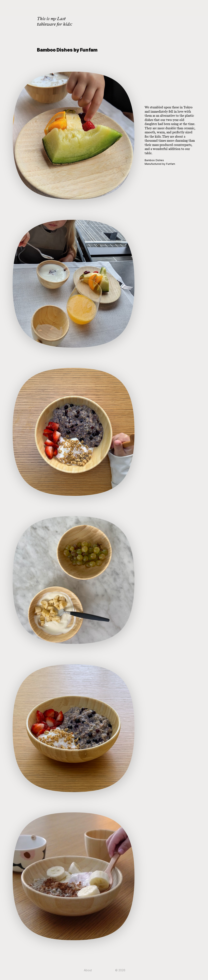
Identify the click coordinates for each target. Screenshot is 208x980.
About (88, 970)
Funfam (171, 164)
